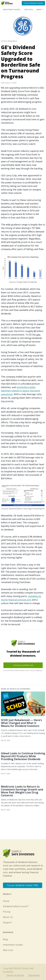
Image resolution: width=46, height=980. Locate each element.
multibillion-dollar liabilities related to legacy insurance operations (20, 391)
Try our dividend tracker (33, 3)
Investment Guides (12, 10)
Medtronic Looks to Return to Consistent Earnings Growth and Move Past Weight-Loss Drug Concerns (22, 791)
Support (7, 922)
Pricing (7, 912)
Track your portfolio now (23, 665)
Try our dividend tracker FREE (23, 885)
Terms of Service (15, 975)
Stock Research (9, 41)
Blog (5, 939)
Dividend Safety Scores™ (16, 906)
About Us (8, 917)
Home (6, 901)
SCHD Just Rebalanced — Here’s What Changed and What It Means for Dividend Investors (21, 723)
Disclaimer (34, 975)
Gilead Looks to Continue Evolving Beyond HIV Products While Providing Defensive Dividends (23, 756)
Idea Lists (29, 10)
